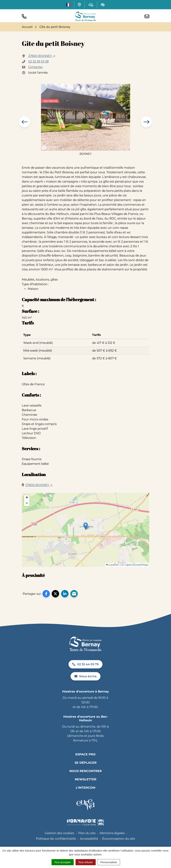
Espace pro (85, 754)
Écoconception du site (119, 839)
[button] (24, 16)
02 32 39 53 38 (38, 61)
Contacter (36, 67)
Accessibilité (89, 839)
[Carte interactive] (79, 5)
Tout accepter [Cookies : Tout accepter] (63, 862)
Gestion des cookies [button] (59, 833)
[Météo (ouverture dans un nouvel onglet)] (91, 5)
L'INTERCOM (85, 788)
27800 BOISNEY (42, 56)
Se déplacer (86, 763)
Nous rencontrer (86, 771)
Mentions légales (112, 833)
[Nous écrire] (147, 16)
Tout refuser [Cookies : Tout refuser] (86, 862)
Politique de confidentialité (56, 839)
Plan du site (87, 833)
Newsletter (86, 779)
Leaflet (112, 565)
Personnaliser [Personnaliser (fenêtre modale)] (109, 862)
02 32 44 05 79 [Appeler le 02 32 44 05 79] (85, 664)
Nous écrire (85, 676)
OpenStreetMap (136, 565)
